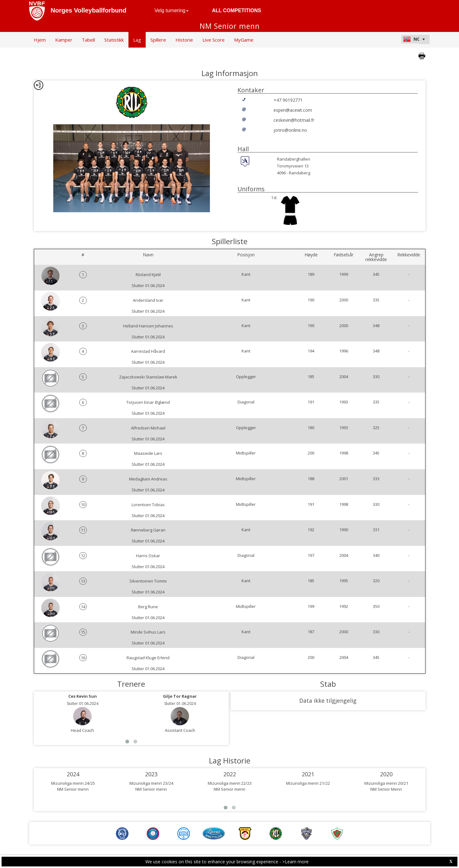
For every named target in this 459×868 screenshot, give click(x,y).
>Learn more (295, 862)
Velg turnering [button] (172, 10)
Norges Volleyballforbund (89, 10)
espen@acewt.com (293, 110)
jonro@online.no (290, 130)
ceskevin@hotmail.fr (294, 120)
